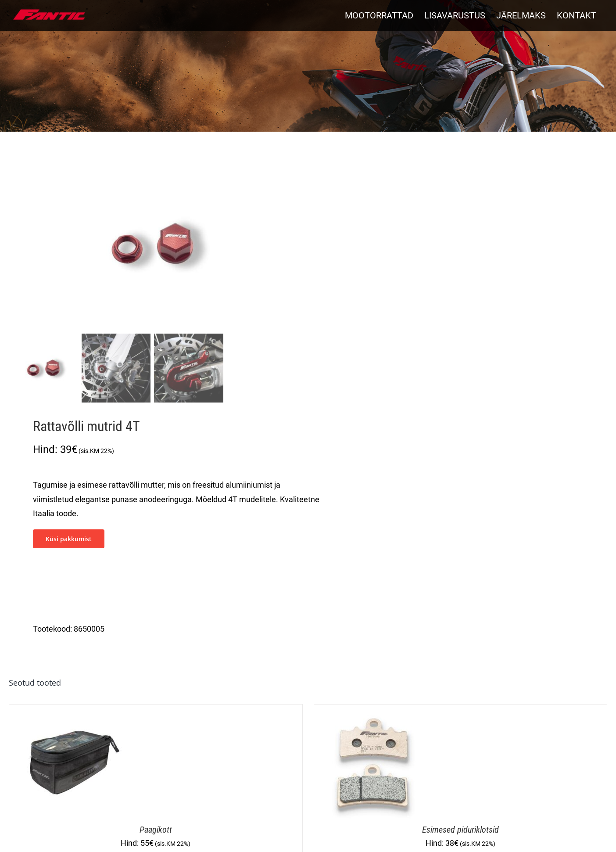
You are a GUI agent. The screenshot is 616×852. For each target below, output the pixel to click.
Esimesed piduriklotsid (460, 830)
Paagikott (156, 830)
